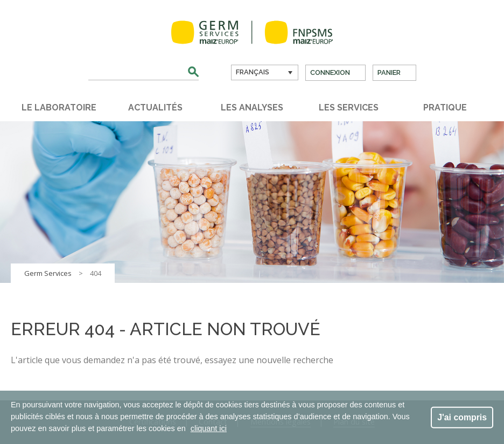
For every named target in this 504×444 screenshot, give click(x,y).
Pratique (445, 107)
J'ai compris (462, 417)
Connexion (330, 72)
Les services (349, 107)
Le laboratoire (59, 107)
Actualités (155, 107)
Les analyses (252, 107)
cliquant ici (209, 428)
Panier (389, 72)
